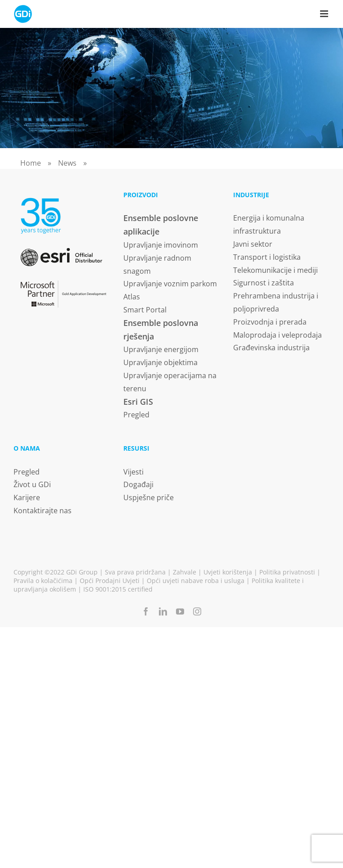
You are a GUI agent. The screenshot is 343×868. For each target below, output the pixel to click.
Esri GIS (138, 402)
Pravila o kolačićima (43, 581)
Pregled (136, 415)
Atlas (132, 297)
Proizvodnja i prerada (270, 322)
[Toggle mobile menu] (325, 14)
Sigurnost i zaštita (264, 283)
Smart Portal (145, 310)
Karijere (27, 497)
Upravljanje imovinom (161, 245)
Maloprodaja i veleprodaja (278, 335)
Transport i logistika (267, 257)
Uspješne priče (149, 497)
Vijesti (133, 472)
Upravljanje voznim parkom (170, 284)
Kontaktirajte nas (43, 511)
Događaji (138, 484)
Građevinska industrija (271, 348)
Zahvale (185, 572)
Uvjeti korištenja (228, 572)
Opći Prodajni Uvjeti (110, 581)
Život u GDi (32, 484)
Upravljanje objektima (160, 362)
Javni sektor (253, 244)
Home (31, 163)
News (67, 163)
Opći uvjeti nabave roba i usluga (196, 581)
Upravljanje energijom (161, 349)
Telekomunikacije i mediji (275, 270)
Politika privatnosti (287, 572)
